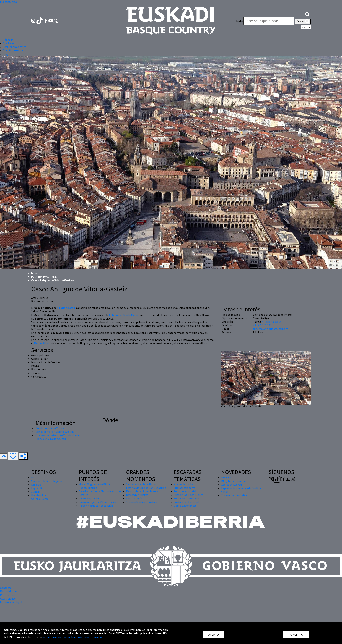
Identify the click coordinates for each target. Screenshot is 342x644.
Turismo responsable (234, 495)
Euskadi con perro (184, 488)
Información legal (11, 602)
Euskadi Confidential (186, 502)
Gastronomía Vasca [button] (14, 47)
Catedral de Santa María (123, 315)
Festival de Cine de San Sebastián (146, 488)
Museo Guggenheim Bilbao (95, 484)
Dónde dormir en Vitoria (50, 428)
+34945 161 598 (262, 325)
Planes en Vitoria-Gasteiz (51, 439)
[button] (307, 14)
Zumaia (36, 492)
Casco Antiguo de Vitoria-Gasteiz (99, 502)
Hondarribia (38, 495)
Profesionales (9, 595)
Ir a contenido (8, 2)
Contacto (6, 588)
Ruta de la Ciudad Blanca (188, 495)
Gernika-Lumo (40, 499)
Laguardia (37, 488)
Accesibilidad (8, 598)
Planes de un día (183, 484)
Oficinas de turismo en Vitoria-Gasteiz (59, 435)
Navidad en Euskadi (138, 495)
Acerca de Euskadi (232, 485)
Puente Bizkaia (88, 488)
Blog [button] (6, 54)
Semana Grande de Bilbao (142, 484)
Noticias (226, 477)
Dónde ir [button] (8, 40)
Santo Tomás (134, 498)
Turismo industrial (185, 491)
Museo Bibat (42, 343)
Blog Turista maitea (233, 481)
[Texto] (269, 21)
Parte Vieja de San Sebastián (96, 506)
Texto (239, 21)
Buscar (303, 21)
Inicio (35, 273)
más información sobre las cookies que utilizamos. (73, 637)
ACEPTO (214, 635)
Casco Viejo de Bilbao (91, 498)
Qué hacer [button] (9, 43)
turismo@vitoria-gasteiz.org (271, 329)
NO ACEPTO (296, 635)
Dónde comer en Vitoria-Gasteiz (55, 432)
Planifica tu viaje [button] (13, 50)
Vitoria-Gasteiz (66, 308)
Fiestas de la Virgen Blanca (142, 491)
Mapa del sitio (8, 591)
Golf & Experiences (185, 506)
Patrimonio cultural (44, 276)
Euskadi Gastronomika (187, 498)
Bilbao (35, 477)
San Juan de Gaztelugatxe (47, 481)
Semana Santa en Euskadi (142, 502)
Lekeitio (36, 485)
